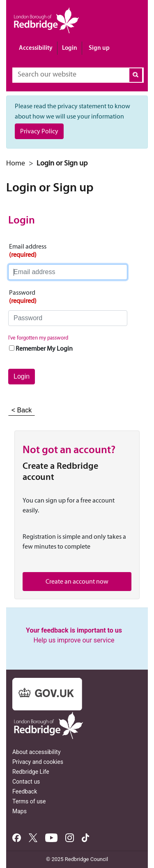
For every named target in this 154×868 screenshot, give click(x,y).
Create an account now (77, 581)
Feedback (25, 791)
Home (16, 163)
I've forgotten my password (38, 338)
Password (23, 297)
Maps (20, 811)
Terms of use (29, 801)
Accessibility (36, 48)
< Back (22, 410)
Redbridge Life (31, 772)
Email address (28, 251)
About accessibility (37, 752)
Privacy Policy (39, 131)
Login (70, 48)
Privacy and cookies (38, 762)
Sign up (99, 48)
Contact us (26, 782)
